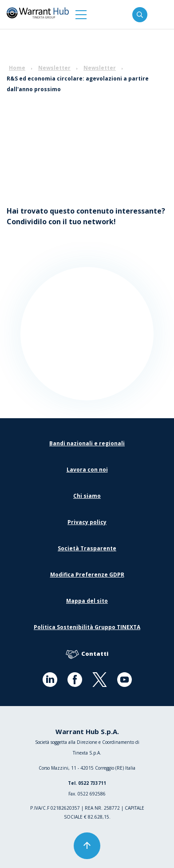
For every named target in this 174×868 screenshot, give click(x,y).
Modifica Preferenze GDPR (87, 575)
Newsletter (54, 68)
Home (17, 68)
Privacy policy (87, 522)
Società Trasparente (87, 548)
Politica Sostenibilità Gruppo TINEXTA (87, 627)
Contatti (87, 654)
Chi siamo (87, 496)
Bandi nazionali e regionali (87, 443)
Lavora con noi (87, 470)
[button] (81, 14)
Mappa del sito (87, 601)
